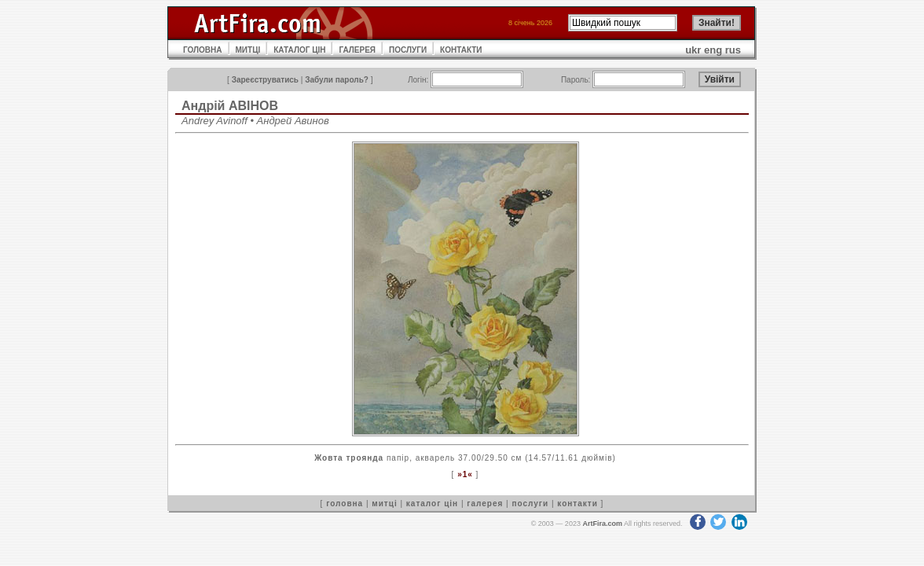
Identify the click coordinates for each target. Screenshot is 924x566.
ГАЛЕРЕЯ (357, 50)
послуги (530, 504)
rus (733, 50)
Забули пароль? (337, 80)
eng (713, 50)
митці (384, 504)
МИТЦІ (248, 50)
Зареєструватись (265, 80)
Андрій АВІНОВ (230, 106)
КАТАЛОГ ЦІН (299, 50)
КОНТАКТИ (461, 50)
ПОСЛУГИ (408, 50)
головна (345, 504)
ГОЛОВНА (203, 50)
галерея (485, 504)
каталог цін (432, 504)
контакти (577, 504)
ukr (693, 50)
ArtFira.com (602, 524)
